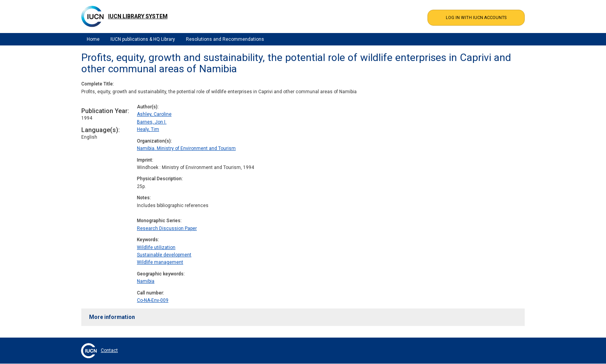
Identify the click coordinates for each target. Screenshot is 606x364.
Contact (109, 350)
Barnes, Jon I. (152, 122)
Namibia (146, 281)
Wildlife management (160, 262)
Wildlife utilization (156, 247)
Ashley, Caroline (154, 114)
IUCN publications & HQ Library (143, 39)
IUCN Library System (138, 16)
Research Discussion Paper (167, 228)
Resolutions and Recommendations (225, 39)
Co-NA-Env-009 (153, 300)
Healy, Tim (148, 129)
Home (93, 39)
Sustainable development (164, 255)
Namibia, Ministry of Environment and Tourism (186, 148)
